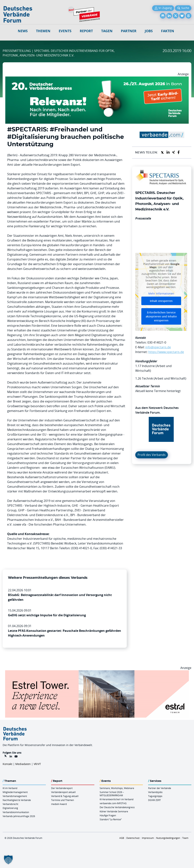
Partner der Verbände (160, 788)
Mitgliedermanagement (15, 792)
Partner (129, 31)
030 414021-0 (157, 342)
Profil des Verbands (152, 455)
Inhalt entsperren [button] (161, 301)
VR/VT (37, 764)
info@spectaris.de (158, 347)
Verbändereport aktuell (63, 792)
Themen (43, 31)
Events (65, 31)
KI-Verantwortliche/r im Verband (117, 799)
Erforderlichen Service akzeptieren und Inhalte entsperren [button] (161, 317)
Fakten (168, 31)
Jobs (149, 31)
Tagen (107, 31)
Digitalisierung (10, 808)
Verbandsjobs (155, 792)
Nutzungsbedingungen (168, 838)
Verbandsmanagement (15, 796)
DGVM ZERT (154, 800)
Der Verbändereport (62, 788)
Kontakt (7, 764)
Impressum (148, 838)
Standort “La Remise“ (111, 819)
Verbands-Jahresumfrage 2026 (19, 816)
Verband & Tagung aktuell (65, 796)
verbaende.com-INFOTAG (113, 803)
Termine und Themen (63, 800)
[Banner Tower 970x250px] (97, 673)
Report (86, 31)
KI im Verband (10, 788)
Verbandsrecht (10, 804)
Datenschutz (133, 838)
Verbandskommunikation (16, 812)
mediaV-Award (59, 804)
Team (185, 838)
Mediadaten (23, 764)
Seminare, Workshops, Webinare (117, 788)
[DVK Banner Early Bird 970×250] (97, 79)
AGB (122, 838)
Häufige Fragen (108, 815)
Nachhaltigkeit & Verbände (17, 800)
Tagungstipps (155, 796)
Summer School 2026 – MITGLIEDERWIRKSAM (112, 794)
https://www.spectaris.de (166, 352)
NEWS (23, 31)
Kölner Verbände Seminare (114, 811)
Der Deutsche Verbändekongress (117, 807)
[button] (8, 860)
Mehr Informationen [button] (161, 294)
